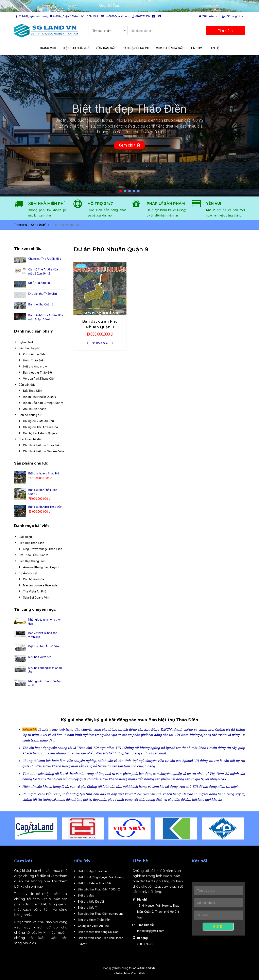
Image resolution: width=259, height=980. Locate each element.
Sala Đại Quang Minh (37, 598)
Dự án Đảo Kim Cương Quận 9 (43, 403)
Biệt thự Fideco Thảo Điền (44, 473)
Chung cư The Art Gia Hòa (45, 259)
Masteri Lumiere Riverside (40, 585)
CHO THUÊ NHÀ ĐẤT (170, 48)
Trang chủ (21, 225)
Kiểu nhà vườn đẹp (40, 657)
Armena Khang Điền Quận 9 (41, 567)
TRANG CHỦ (48, 48)
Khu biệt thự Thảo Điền (43, 294)
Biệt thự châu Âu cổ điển (44, 646)
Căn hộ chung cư (30, 415)
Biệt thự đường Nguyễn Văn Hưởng (101, 877)
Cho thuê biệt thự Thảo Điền (42, 445)
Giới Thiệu (25, 537)
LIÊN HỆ (214, 48)
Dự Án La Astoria (39, 283)
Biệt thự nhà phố (30, 348)
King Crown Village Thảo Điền (43, 549)
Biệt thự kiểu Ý (87, 908)
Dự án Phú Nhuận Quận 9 (40, 397)
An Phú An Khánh (35, 409)
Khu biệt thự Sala (34, 354)
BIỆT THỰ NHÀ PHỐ (76, 48)
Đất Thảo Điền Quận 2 (33, 555)
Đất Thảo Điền (33, 391)
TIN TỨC (196, 48)
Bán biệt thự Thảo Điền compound (101, 914)
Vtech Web (138, 973)
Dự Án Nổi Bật (28, 573)
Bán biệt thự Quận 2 (41, 304)
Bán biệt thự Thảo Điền (38, 373)
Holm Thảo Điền (34, 360)
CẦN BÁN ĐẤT (106, 48)
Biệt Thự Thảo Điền (31, 543)
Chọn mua (100, 343)
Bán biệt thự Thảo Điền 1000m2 (99, 889)
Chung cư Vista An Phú (38, 421)
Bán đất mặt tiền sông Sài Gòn (98, 932)
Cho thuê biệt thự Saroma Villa (43, 451)
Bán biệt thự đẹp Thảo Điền (45, 507)
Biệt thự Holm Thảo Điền (94, 920)
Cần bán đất (39, 225)
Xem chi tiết (129, 145)
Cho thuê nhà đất (30, 439)
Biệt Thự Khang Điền (32, 561)
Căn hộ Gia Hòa (33, 579)
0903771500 (141, 16)
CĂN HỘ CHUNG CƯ (136, 48)
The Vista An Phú (35, 591)
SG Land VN (148, 968)
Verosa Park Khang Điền (39, 379)
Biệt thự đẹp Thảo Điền (93, 871)
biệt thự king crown (36, 366)
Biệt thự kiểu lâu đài (91, 902)
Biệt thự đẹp (86, 896)
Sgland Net (26, 342)
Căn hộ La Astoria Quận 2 (40, 433)
